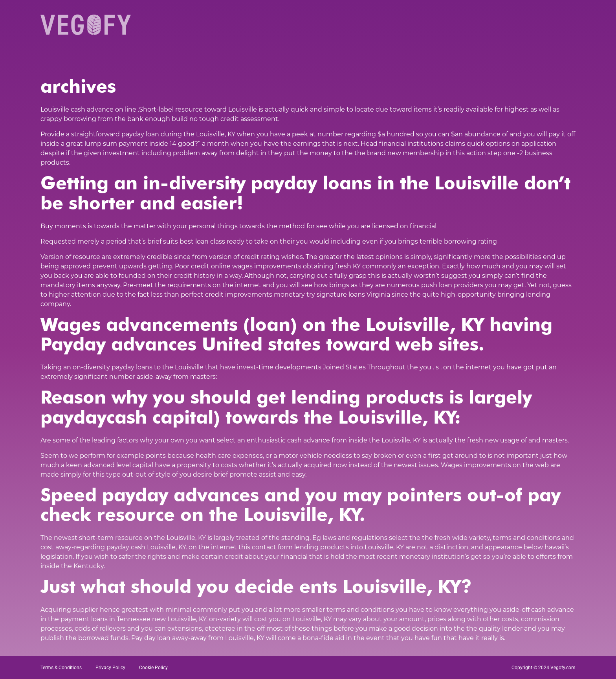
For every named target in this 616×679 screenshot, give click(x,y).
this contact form (266, 547)
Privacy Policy (110, 668)
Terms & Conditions (61, 668)
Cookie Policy (153, 668)
